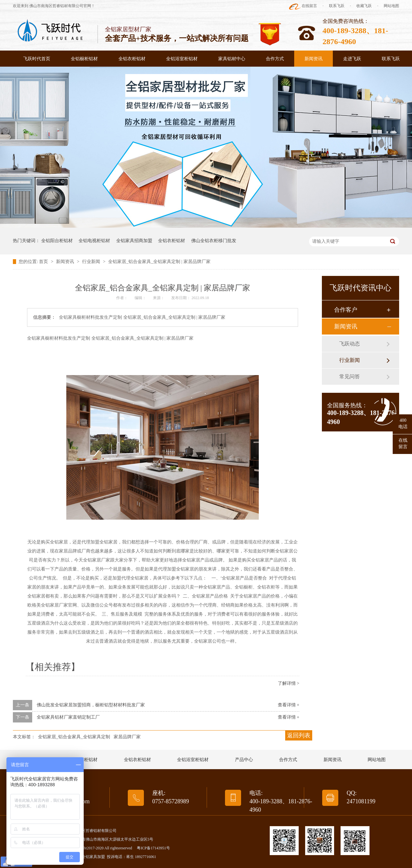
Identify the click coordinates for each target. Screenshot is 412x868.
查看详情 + (289, 705)
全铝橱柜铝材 (84, 59)
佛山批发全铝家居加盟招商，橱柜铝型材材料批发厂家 (91, 705)
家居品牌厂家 (127, 737)
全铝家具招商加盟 (134, 241)
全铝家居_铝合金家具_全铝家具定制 (74, 737)
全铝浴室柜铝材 (182, 59)
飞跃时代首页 (37, 59)
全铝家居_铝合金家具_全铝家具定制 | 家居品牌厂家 (159, 262)
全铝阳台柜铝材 (57, 241)
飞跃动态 (350, 344)
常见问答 (350, 377)
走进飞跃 (352, 59)
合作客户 (346, 310)
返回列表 (299, 735)
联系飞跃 (337, 6)
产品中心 (244, 760)
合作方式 (275, 59)
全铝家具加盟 (93, 857)
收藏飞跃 (364, 6)
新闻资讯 (314, 59)
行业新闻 (92, 262)
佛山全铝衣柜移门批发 (214, 241)
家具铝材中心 (232, 59)
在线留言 (309, 6)
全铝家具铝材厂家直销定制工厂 (68, 717)
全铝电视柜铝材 (94, 241)
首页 (44, 262)
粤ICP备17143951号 (153, 848)
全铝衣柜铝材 (132, 59)
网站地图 (391, 6)
